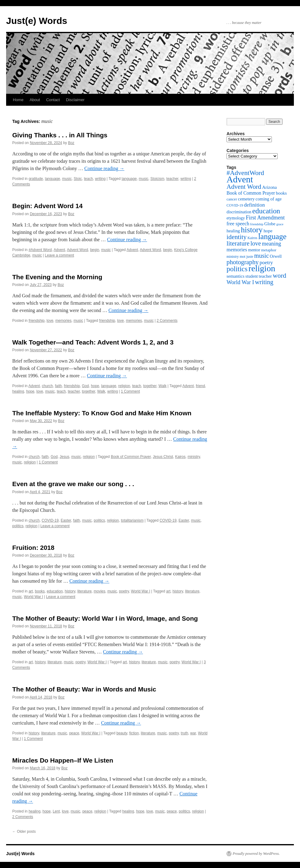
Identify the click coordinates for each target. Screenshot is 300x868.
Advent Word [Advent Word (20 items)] (244, 187)
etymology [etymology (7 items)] (236, 218)
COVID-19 (50, 520)
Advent (59, 250)
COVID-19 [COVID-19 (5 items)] (235, 205)
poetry (124, 591)
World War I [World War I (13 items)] (240, 282)
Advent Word (78, 250)
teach (88, 179)
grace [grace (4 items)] (280, 224)
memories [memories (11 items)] (237, 250)
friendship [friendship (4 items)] (257, 224)
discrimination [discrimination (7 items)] (239, 212)
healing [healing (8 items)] (233, 231)
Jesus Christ (163, 457)
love (50, 321)
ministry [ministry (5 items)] (233, 257)
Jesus (64, 457)
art (31, 591)
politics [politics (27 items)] (237, 269)
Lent (56, 811)
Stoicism (157, 179)
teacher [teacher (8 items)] (265, 276)
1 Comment (130, 391)
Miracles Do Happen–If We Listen (63, 760)
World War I (141, 591)
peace (74, 733)
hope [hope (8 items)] (268, 231)
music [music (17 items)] (261, 256)
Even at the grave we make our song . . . (73, 484)
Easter (66, 520)
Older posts (24, 832)
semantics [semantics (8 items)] (236, 276)
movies (99, 591)
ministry (194, 457)
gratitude (36, 179)
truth (185, 733)
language (52, 179)
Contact (53, 100)
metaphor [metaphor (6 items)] (269, 250)
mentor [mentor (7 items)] (254, 250)
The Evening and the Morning (57, 277)
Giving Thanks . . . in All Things (60, 135)
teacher (172, 179)
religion (124, 386)
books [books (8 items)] (281, 193)
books (40, 591)
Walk (163, 386)
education (55, 591)
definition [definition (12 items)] (254, 205)
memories (64, 321)
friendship (36, 321)
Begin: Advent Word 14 (47, 206)
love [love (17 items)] (256, 243)
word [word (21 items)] (279, 276)
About (35, 100)
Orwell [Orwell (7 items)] (276, 256)
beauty (122, 733)
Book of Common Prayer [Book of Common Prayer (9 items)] (251, 193)
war (193, 733)
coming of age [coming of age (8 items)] (269, 199)
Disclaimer (75, 100)
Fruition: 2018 (33, 548)
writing (100, 179)
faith (58, 386)
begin (94, 250)
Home (18, 100)
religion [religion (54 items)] (262, 268)
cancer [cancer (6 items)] (232, 199)
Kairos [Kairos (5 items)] (252, 238)
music (67, 179)
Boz (71, 143)
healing (18, 391)
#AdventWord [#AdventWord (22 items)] (245, 173)
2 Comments (167, 321)
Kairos (180, 457)
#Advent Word (40, 250)
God (86, 386)
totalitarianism (132, 520)
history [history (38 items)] (252, 230)
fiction (134, 733)
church (47, 386)
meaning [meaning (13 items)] (271, 244)
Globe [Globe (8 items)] (270, 224)
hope (95, 386)
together (150, 386)
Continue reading (105, 168)
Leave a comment (60, 255)
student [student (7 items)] (252, 276)
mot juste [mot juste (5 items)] (246, 257)
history (70, 591)
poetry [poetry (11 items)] (266, 263)
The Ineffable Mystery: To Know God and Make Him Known (102, 413)
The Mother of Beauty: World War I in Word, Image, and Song (105, 618)
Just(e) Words (37, 21)
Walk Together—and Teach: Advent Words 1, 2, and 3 (93, 342)
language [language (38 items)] (272, 236)
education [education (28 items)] (266, 211)
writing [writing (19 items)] (264, 282)
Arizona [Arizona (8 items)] (269, 187)
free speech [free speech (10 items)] (238, 224)
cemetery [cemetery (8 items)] (246, 199)
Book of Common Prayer (131, 457)
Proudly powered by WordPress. (256, 854)
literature (85, 591)
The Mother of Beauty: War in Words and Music (84, 689)
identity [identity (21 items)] (236, 237)
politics (99, 520)
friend (201, 386)
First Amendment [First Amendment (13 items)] (265, 218)
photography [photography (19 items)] (243, 262)
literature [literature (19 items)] (238, 243)
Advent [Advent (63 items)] (240, 179)
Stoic (78, 179)
